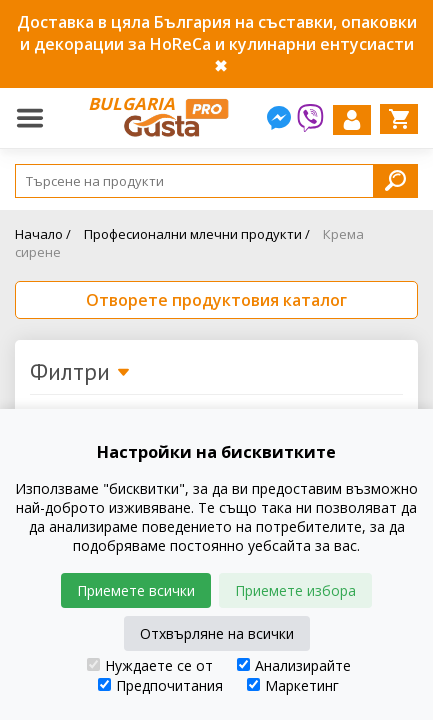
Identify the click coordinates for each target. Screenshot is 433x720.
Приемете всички (136, 590)
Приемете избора (295, 590)
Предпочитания (160, 685)
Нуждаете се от (150, 665)
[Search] (216, 181)
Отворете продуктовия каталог (216, 300)
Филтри (80, 373)
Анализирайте (294, 665)
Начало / (43, 234)
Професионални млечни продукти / (197, 234)
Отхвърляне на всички (217, 633)
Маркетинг (293, 685)
